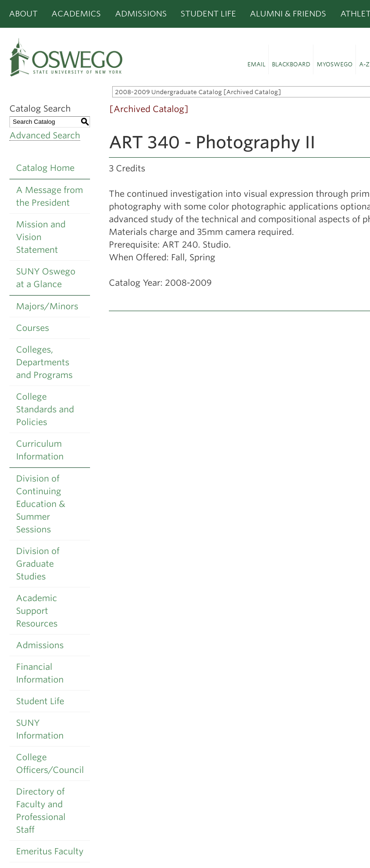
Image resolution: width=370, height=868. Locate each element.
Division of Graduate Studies (38, 564)
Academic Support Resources (37, 611)
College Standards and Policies (45, 409)
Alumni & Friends (288, 14)
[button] (256, 60)
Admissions (141, 14)
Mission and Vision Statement (41, 237)
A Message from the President (49, 196)
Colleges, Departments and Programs (44, 362)
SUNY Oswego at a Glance (46, 278)
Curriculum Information (40, 450)
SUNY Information (40, 729)
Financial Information (40, 673)
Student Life (208, 14)
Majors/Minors (47, 306)
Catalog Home (45, 168)
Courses (33, 328)
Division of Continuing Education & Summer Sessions (41, 504)
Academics (76, 14)
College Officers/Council (50, 764)
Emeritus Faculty (50, 851)
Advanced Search (45, 135)
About (23, 14)
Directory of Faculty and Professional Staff (41, 811)
